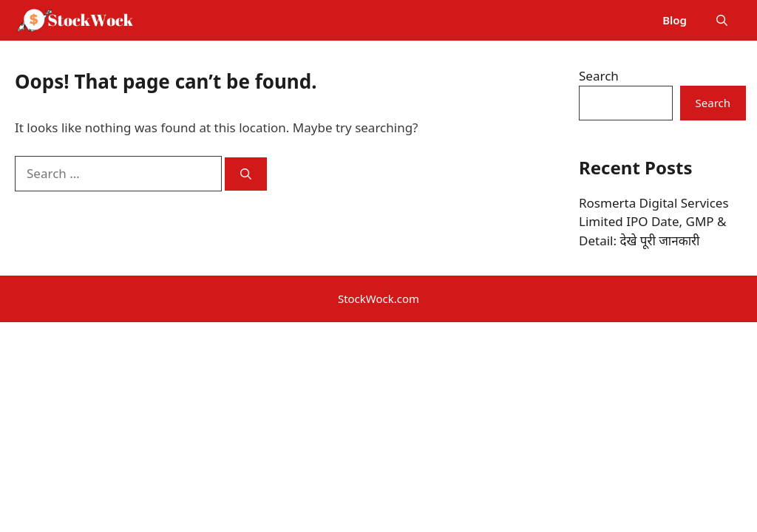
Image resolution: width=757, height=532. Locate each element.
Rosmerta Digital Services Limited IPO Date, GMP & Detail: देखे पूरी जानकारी (654, 222)
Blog (675, 20)
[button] (722, 20)
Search (599, 76)
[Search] (246, 174)
